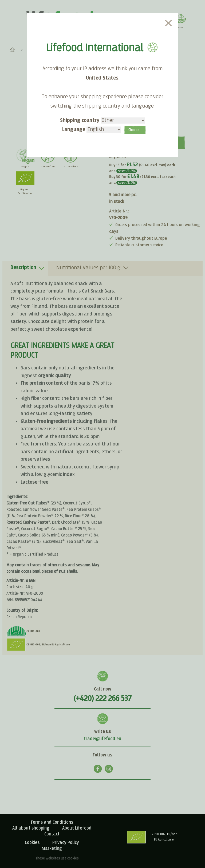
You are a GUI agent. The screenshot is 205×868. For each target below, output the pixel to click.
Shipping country (102, 121)
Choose (134, 130)
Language (92, 130)
